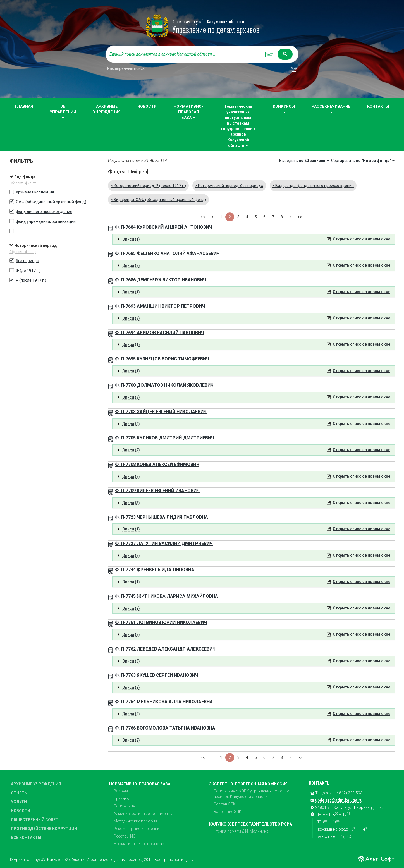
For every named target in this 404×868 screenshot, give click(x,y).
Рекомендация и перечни (137, 829)
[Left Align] (285, 54)
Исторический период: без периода (229, 186)
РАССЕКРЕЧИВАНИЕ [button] (331, 108)
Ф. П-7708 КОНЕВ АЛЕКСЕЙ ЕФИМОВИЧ (157, 464)
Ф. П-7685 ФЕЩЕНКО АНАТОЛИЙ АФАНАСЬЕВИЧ (167, 253)
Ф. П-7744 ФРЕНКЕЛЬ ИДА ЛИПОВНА (155, 570)
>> (300, 217)
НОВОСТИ (147, 106)
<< (203, 217)
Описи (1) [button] (131, 239)
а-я (294, 68)
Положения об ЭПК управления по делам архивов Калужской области (251, 794)
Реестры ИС (125, 836)
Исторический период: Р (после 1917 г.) (148, 186)
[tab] (254, 239)
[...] (184, 54)
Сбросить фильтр (23, 183)
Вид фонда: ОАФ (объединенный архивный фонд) (158, 200)
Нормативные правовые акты (141, 844)
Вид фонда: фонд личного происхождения (313, 186)
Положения (124, 806)
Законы (121, 791)
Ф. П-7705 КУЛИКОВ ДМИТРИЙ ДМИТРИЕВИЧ (165, 438)
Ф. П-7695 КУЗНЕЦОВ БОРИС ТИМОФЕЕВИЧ (162, 359)
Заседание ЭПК (228, 812)
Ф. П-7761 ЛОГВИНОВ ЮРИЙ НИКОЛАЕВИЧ (161, 622)
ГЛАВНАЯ (24, 106)
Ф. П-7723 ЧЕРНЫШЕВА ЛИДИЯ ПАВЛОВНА (162, 517)
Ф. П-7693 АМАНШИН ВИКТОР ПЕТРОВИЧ (160, 306)
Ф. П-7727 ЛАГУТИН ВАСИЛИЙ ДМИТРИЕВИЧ (164, 543)
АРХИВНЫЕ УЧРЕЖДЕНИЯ (107, 109)
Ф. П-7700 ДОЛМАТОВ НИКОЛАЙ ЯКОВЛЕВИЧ (164, 385)
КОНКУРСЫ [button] (284, 108)
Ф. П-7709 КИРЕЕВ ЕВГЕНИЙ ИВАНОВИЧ (157, 491)
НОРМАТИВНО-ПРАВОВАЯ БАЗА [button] (188, 112)
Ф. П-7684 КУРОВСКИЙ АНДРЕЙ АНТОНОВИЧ (164, 227)
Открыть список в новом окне (362, 239)
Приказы (122, 798)
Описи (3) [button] (131, 318)
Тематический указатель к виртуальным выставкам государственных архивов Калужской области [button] (238, 126)
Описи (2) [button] (131, 266)
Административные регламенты (143, 814)
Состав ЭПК (225, 804)
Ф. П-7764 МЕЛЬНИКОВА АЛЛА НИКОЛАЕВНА (164, 702)
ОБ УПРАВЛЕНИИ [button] (63, 111)
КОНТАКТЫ (378, 106)
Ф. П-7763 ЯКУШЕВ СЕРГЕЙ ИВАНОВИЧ (157, 675)
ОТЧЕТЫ (19, 793)
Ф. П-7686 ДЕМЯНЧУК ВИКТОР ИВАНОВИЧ (161, 280)
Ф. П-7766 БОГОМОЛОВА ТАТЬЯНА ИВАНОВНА (165, 728)
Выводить (304, 161)
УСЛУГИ (19, 802)
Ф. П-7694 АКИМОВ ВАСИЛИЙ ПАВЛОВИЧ (160, 333)
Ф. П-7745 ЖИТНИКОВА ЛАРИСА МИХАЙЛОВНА (167, 596)
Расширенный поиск (126, 68)
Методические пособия (135, 821)
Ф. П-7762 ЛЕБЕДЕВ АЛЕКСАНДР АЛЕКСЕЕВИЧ (165, 649)
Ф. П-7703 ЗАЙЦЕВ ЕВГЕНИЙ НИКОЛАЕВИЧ (161, 412)
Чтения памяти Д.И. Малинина (241, 831)
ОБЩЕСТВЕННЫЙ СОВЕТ (35, 820)
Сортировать (363, 161)
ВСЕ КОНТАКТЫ (26, 838)
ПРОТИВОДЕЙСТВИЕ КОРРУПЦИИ (44, 829)
